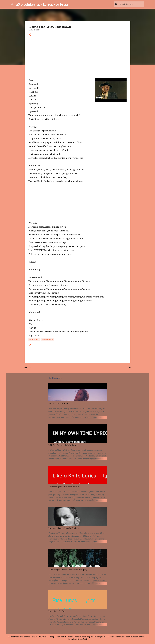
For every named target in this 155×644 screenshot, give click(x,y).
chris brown (34, 339)
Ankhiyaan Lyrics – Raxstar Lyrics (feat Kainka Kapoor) (68, 570)
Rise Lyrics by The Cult (57, 611)
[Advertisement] (77, 57)
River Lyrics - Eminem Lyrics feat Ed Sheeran (64, 528)
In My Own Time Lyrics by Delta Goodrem (63, 445)
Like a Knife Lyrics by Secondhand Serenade (64, 487)
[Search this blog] (131, 4)
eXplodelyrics (47, 339)
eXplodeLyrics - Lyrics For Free (42, 4)
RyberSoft (82, 639)
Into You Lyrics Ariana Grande (59, 404)
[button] (30, 35)
